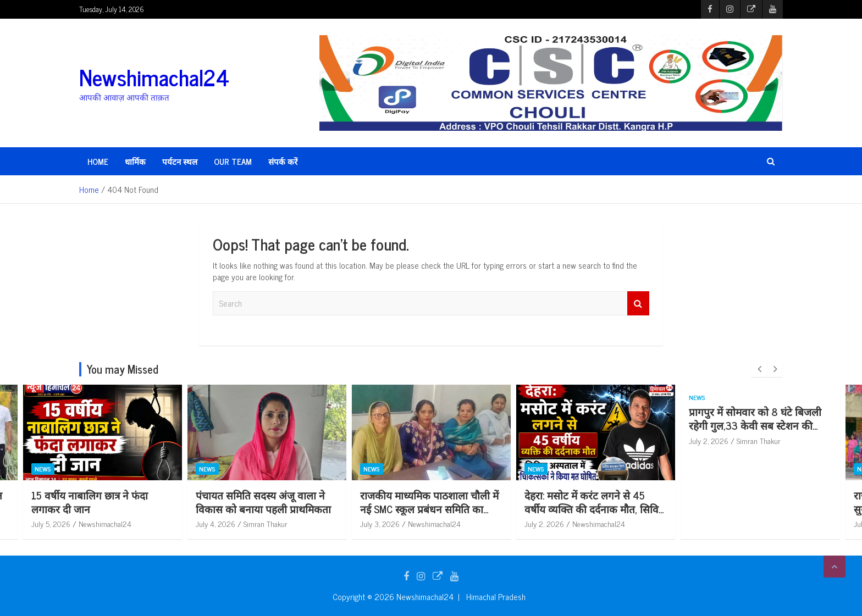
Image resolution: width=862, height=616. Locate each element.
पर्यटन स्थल (180, 161)
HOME (98, 161)
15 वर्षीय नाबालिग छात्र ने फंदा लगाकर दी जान (90, 502)
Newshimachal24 (154, 77)
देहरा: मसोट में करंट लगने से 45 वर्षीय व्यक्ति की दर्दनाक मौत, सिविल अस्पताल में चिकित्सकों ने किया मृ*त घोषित (595, 515)
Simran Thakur (266, 523)
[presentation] (759, 369)
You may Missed (123, 369)
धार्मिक (135, 161)
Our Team (233, 161)
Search (638, 304)
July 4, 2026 (215, 523)
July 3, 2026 (380, 523)
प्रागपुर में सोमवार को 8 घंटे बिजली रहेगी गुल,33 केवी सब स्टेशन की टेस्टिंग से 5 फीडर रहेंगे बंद (755, 425)
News (43, 469)
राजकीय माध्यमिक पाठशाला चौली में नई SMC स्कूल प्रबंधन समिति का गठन (429, 508)
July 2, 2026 (544, 523)
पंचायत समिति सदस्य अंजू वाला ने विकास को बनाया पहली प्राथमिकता (263, 502)
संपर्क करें (283, 161)
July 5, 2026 (51, 523)
